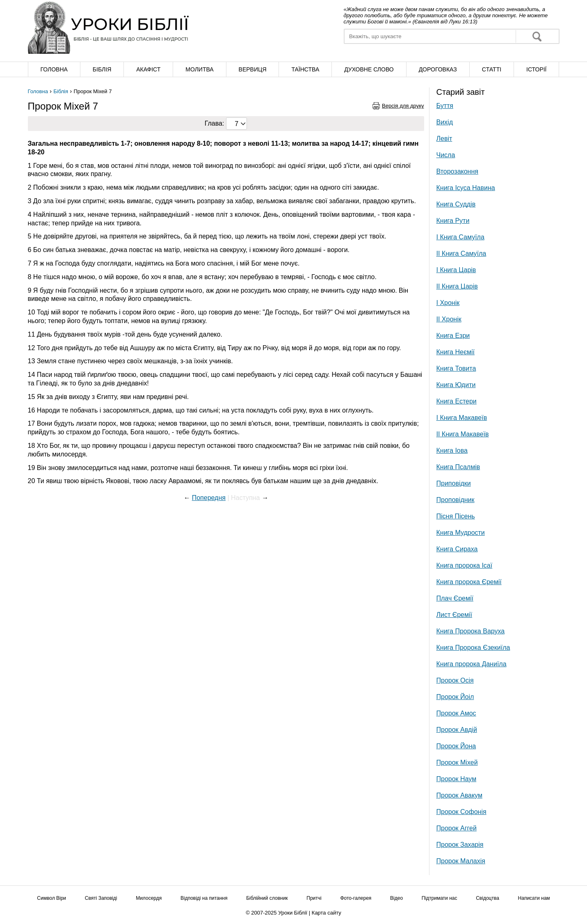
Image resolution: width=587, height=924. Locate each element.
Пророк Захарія (460, 845)
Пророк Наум (457, 779)
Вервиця (253, 69)
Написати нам (534, 898)
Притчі (314, 898)
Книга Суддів (456, 204)
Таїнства (305, 69)
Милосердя (149, 898)
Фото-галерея (356, 898)
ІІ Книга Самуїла (461, 253)
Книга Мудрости (461, 533)
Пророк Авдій (457, 730)
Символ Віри (51, 898)
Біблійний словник (267, 898)
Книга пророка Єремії (469, 582)
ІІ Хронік (449, 319)
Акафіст (148, 69)
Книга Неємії (456, 352)
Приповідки (454, 483)
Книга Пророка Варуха (471, 631)
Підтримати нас (440, 898)
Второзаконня (457, 171)
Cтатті (492, 69)
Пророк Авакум (459, 795)
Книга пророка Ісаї (465, 565)
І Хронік (448, 303)
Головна (54, 69)
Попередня (209, 498)
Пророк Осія (455, 680)
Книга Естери (457, 401)
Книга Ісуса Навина (466, 188)
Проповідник (456, 500)
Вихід (445, 122)
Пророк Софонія (461, 812)
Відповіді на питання (204, 898)
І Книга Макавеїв (462, 418)
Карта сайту (327, 913)
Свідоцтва (488, 898)
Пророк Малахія (461, 861)
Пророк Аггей (457, 828)
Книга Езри (453, 336)
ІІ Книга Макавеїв (463, 434)
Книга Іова (452, 451)
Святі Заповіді (101, 898)
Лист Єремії (455, 615)
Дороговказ (438, 69)
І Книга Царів (456, 270)
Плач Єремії (455, 598)
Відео (396, 898)
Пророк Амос (456, 713)
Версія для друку (403, 106)
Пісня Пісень (456, 516)
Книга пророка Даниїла (472, 664)
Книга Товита (456, 368)
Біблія (102, 69)
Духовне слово (369, 69)
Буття (445, 106)
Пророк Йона (456, 746)
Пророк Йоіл (455, 697)
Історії (536, 69)
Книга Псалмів (458, 467)
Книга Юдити (456, 385)
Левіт (444, 139)
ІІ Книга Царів (457, 286)
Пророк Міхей (457, 762)
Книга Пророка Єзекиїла (473, 648)
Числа (446, 155)
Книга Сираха (457, 549)
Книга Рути (453, 221)
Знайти (537, 36)
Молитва (199, 69)
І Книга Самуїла (460, 237)
